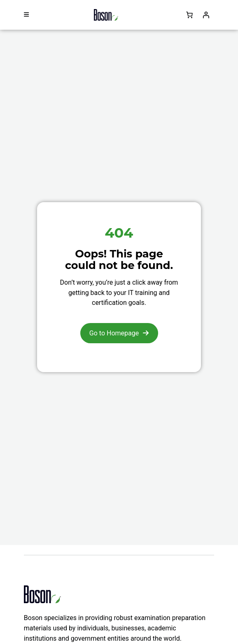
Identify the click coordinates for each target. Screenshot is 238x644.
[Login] (206, 15)
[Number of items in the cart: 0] (189, 15)
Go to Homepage (114, 333)
